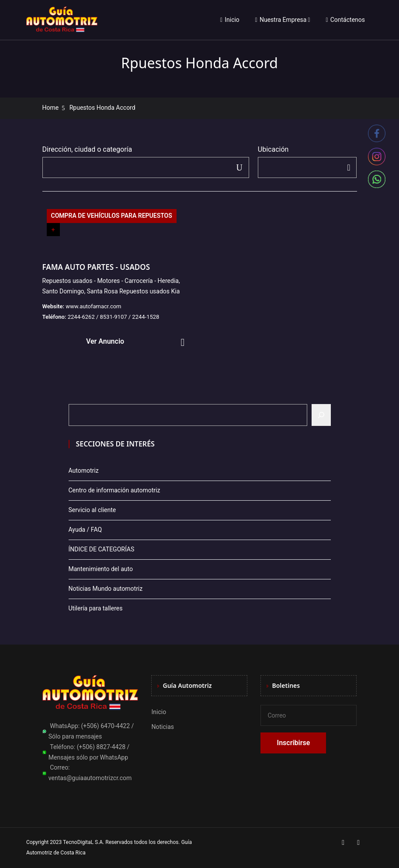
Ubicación (273, 149)
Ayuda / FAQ (85, 530)
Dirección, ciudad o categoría (87, 149)
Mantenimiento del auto (101, 569)
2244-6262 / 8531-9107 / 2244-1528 (114, 317)
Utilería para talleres (96, 608)
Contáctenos (345, 20)
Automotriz (84, 471)
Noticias (163, 727)
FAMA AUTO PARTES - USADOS (96, 267)
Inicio (230, 20)
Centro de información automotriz (114, 490)
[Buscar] (321, 415)
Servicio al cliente (92, 510)
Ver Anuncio (105, 341)
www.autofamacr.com (93, 306)
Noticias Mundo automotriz (106, 589)
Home (51, 108)
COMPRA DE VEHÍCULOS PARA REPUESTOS (112, 216)
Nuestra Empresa (281, 20)
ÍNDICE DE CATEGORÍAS (102, 549)
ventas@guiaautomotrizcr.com (90, 778)
